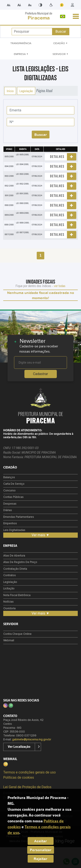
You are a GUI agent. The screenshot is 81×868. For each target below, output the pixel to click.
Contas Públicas (13, 497)
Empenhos (10, 524)
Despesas (10, 504)
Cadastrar (41, 374)
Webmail (9, 641)
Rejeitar (40, 859)
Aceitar (40, 841)
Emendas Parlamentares (19, 517)
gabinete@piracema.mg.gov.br (32, 740)
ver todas (60, 286)
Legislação (26, 91)
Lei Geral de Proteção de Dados (27, 787)
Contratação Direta (15, 569)
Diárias (8, 510)
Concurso (9, 491)
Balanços (9, 477)
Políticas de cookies (19, 777)
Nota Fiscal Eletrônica (17, 595)
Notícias (8, 602)
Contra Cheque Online (17, 634)
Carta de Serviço (14, 484)
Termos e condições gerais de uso (29, 772)
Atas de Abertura (14, 556)
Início (10, 91)
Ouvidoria (9, 609)
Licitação (9, 589)
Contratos (10, 575)
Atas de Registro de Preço (20, 562)
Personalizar (41, 850)
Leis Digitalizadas (14, 530)
